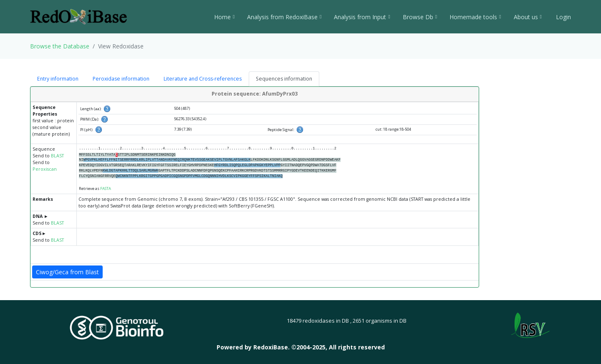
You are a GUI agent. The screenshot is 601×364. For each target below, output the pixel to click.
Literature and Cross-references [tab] (203, 79)
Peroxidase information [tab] (121, 79)
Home (224, 17)
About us (528, 17)
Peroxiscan (45, 169)
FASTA (106, 188)
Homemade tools (475, 17)
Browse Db (420, 17)
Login (563, 17)
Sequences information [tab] (284, 79)
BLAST (57, 156)
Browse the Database (60, 46)
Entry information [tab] (58, 79)
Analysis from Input (362, 17)
